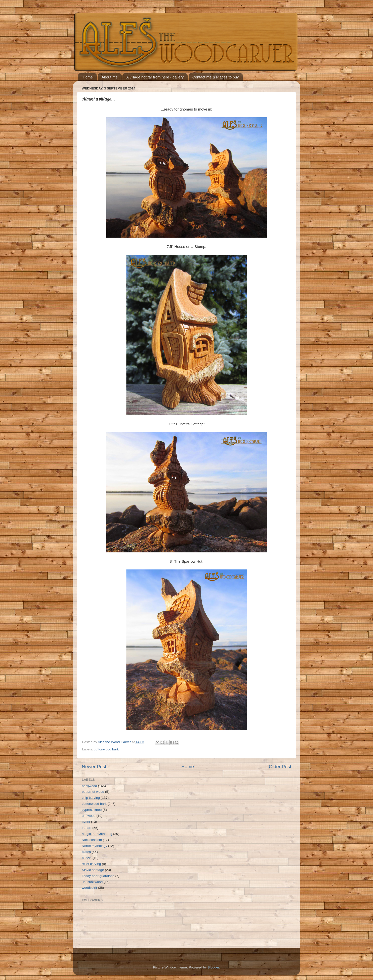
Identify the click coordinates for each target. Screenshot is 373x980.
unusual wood (92, 882)
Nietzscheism (92, 840)
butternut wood (93, 792)
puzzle (87, 858)
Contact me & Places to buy (216, 77)
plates (86, 852)
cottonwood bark (106, 749)
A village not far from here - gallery (155, 77)
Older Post (280, 767)
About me (110, 77)
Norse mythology (94, 846)
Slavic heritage (93, 870)
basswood (89, 786)
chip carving (91, 798)
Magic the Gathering (97, 834)
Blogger (213, 967)
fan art (87, 828)
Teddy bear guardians (98, 876)
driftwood (89, 816)
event (86, 822)
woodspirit (89, 888)
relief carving (91, 864)
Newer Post (94, 767)
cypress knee (92, 810)
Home (88, 77)
